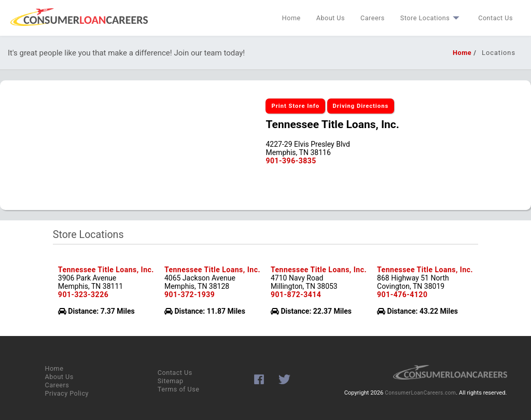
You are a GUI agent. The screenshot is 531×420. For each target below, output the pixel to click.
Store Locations (431, 18)
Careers (373, 18)
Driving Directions (361, 106)
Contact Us (495, 18)
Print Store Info (295, 106)
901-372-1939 (190, 295)
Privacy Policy (67, 393)
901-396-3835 (291, 161)
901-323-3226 (83, 295)
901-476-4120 (402, 295)
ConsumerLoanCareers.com (420, 393)
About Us (331, 18)
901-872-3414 (296, 295)
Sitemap (171, 381)
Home (291, 18)
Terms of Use (179, 389)
